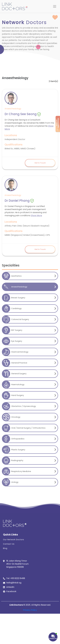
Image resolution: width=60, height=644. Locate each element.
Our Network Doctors (14, 540)
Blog (5, 548)
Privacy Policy (30, 610)
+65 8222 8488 (18, 578)
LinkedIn (10, 587)
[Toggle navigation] (55, 6)
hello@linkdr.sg (14, 583)
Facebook (11, 591)
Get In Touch (40, 163)
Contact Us (9, 544)
